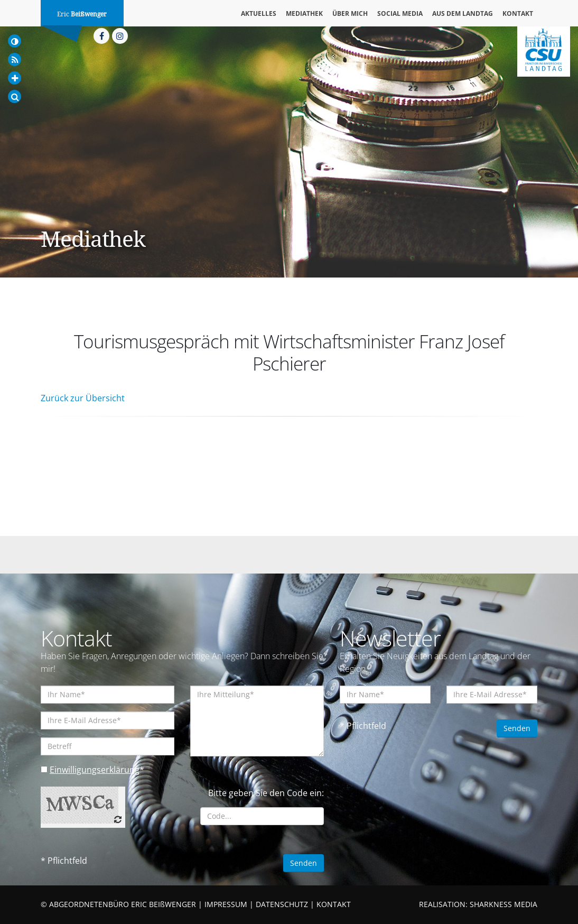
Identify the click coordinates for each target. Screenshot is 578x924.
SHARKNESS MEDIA (504, 904)
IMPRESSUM (226, 904)
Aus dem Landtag (463, 13)
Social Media (400, 13)
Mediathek (304, 13)
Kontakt (518, 13)
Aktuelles (259, 13)
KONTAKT (334, 904)
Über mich (350, 13)
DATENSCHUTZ (282, 904)
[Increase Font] (15, 78)
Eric (82, 14)
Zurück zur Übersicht (83, 398)
